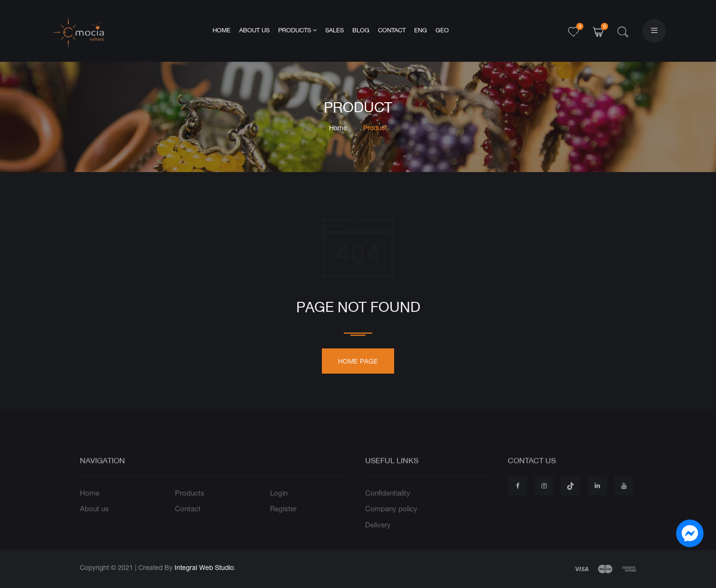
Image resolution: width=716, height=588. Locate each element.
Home (222, 31)
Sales (334, 31)
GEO (442, 31)
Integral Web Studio (204, 567)
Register (283, 521)
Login (279, 505)
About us (254, 31)
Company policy (391, 521)
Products (297, 30)
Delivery (378, 537)
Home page (358, 364)
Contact (392, 31)
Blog (361, 31)
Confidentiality (388, 505)
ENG (421, 31)
